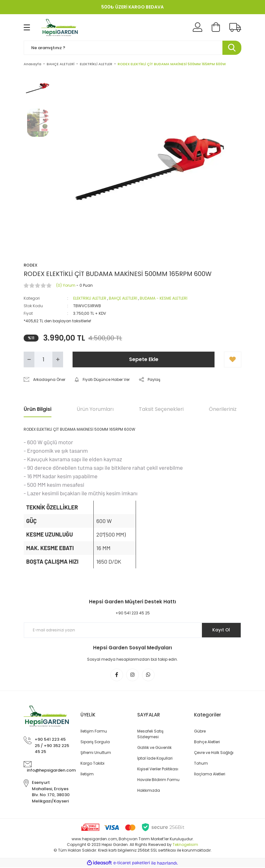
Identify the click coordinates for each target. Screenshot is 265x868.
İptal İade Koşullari (155, 759)
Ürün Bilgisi (38, 409)
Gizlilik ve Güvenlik (154, 748)
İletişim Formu (94, 732)
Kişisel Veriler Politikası (158, 770)
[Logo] (60, 27)
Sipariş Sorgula (95, 742)
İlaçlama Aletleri (210, 775)
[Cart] (216, 27)
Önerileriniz (223, 409)
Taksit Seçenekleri (161, 409)
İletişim (87, 775)
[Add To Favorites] (233, 359)
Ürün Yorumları (95, 409)
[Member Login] (197, 27)
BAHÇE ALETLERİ (123, 298)
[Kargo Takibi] (235, 27)
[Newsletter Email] (132, 630)
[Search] (132, 48)
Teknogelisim (185, 845)
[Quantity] (43, 359)
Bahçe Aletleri (207, 742)
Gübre (200, 732)
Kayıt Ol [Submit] (220, 630)
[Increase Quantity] (58, 359)
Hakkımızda (149, 791)
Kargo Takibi (92, 764)
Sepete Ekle (144, 359)
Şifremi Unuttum (96, 753)
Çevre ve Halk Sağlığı (214, 753)
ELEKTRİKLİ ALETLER (90, 298)
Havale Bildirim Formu (158, 780)
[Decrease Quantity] (29, 359)
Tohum (201, 764)
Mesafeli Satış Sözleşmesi (150, 735)
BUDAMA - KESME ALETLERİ (164, 298)
